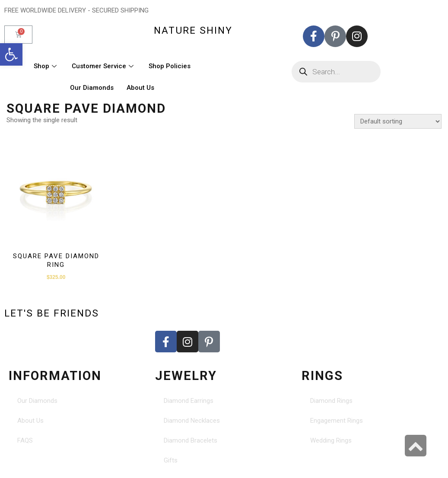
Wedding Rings (331, 440)
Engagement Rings (337, 421)
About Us (140, 88)
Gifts (171, 460)
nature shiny (193, 30)
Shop (46, 66)
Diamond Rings (331, 401)
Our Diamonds (92, 88)
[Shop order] (398, 121)
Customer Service (104, 66)
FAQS (25, 440)
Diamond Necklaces (192, 421)
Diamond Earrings (189, 401)
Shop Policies (170, 66)
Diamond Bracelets (191, 440)
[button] (11, 54)
